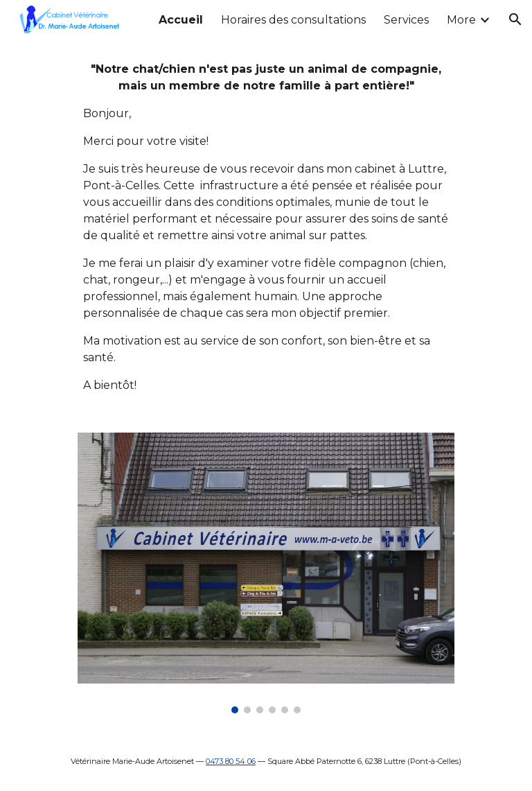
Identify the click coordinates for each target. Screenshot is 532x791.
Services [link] (406, 20)
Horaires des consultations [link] (293, 20)
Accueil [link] (181, 20)
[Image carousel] (266, 573)
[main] (266, 227)
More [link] (461, 20)
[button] (515, 19)
